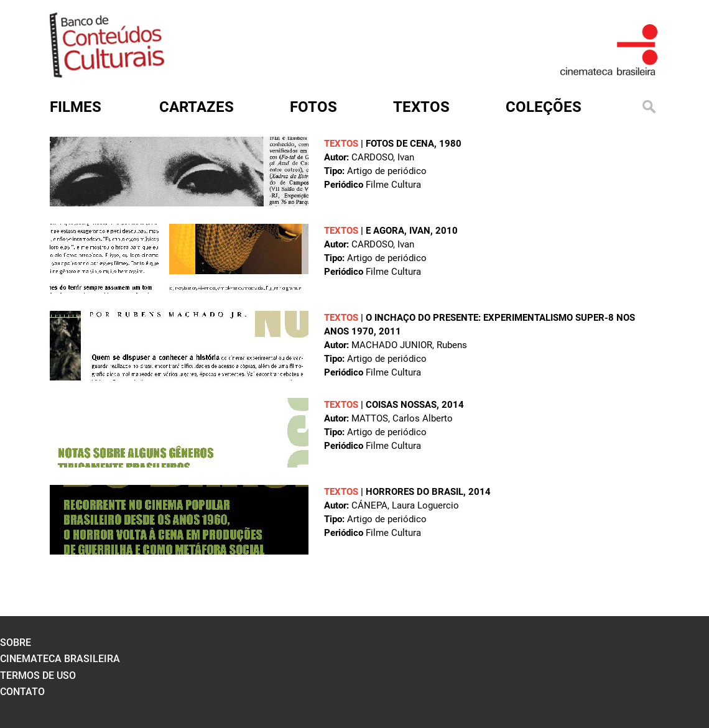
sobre (16, 643)
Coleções (544, 107)
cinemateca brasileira (60, 659)
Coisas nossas (401, 405)
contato (22, 692)
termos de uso (38, 675)
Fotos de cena (400, 144)
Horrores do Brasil (415, 492)
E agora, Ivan (398, 231)
